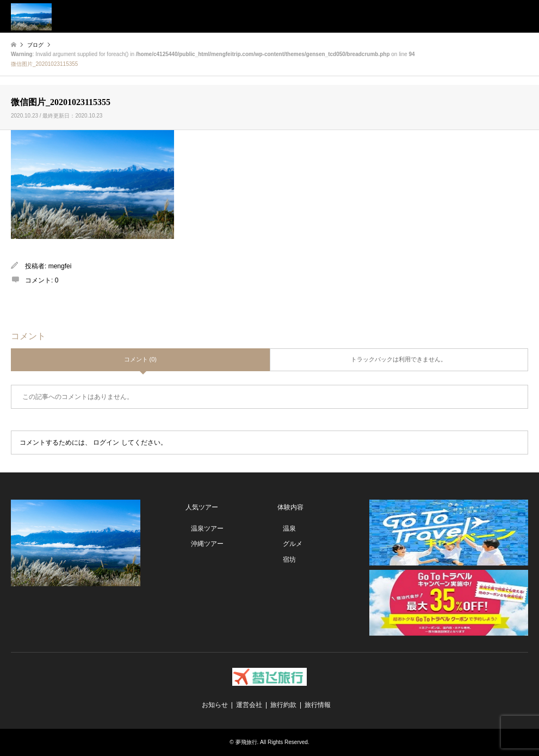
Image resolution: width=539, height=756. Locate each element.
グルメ (293, 544)
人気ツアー (202, 507)
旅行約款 (283, 705)
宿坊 (289, 560)
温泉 (289, 528)
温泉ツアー (207, 528)
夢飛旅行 (246, 742)
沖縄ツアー (207, 544)
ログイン (106, 442)
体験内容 (290, 507)
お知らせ (215, 705)
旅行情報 (318, 705)
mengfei (60, 266)
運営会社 (249, 705)
